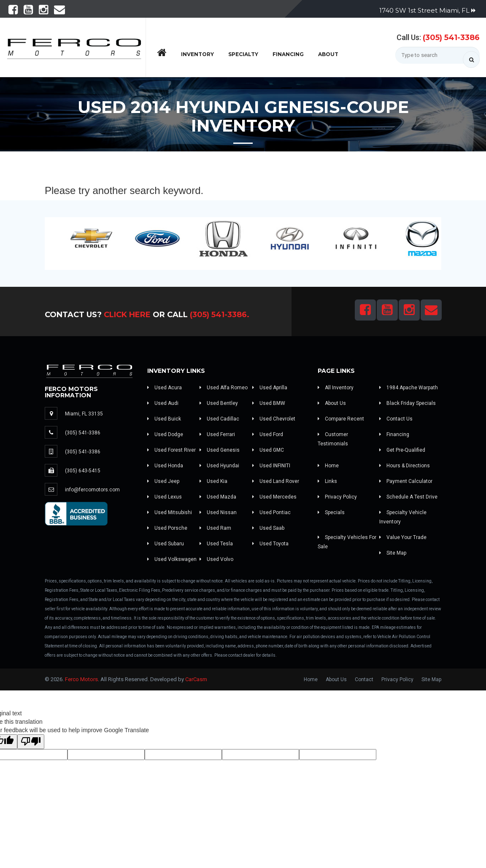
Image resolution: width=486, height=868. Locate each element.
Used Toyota (270, 544)
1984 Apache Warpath (409, 388)
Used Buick (164, 419)
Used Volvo (216, 559)
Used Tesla (216, 544)
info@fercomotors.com (92, 490)
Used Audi (163, 403)
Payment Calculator (406, 481)
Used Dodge (165, 434)
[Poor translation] (31, 742)
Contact (364, 679)
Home (328, 466)
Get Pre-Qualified (402, 450)
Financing (288, 54)
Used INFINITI (271, 466)
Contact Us (396, 419)
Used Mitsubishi (170, 512)
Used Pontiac (271, 512)
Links (327, 481)
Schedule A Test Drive (408, 497)
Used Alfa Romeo (224, 388)
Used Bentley (219, 403)
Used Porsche (167, 528)
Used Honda (165, 466)
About (328, 54)
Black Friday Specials (408, 403)
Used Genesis (220, 450)
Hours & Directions (405, 466)
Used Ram (215, 528)
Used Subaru (166, 544)
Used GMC (268, 450)
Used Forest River (171, 450)
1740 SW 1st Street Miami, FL (427, 10)
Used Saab (268, 528)
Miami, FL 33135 (84, 414)
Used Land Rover (276, 481)
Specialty (243, 54)
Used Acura (165, 388)
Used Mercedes (274, 497)
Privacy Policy (337, 497)
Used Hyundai (219, 466)
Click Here (127, 315)
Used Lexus (165, 497)
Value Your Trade (403, 537)
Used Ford (268, 434)
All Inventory (336, 388)
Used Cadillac (219, 419)
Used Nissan (218, 512)
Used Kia (213, 481)
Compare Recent (341, 419)
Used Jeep (163, 481)
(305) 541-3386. (220, 315)
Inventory (197, 54)
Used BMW (269, 403)
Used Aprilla (270, 388)
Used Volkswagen (172, 559)
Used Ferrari (217, 434)
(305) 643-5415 (83, 471)
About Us (332, 403)
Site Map (393, 553)
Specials (331, 512)
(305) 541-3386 (451, 38)
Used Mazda (218, 497)
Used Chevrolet (274, 419)
